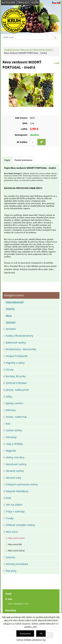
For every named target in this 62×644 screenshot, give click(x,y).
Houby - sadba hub (16, 417)
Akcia (9, 315)
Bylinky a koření (14, 403)
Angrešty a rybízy (15, 363)
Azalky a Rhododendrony (20, 336)
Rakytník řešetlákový (17, 491)
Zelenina (10, 557)
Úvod (8, 594)
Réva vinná (26, 50)
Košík (35, 3)
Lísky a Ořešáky (14, 444)
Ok (41, 633)
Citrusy (10, 370)
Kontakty (11, 610)
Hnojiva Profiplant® (17, 356)
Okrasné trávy (13, 478)
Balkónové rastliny (16, 343)
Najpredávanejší (15, 302)
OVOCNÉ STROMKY (16, 383)
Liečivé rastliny (14, 430)
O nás (9, 599)
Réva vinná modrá (43, 50)
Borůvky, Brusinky (16, 376)
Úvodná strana (11, 50)
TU (44, 640)
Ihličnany (11, 410)
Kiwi (8, 424)
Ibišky (9, 397)
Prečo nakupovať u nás (18, 604)
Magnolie (11, 451)
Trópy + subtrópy (15, 511)
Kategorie (9, 3)
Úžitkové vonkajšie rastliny (20, 525)
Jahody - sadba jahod (17, 390)
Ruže (8, 498)
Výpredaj (11, 322)
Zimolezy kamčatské (17, 564)
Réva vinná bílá (15, 544)
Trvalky (10, 518)
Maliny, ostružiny (15, 457)
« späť (57, 63)
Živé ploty (11, 571)
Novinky (10, 309)
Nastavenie (25, 633)
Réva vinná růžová (16, 551)
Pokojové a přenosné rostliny (22, 484)
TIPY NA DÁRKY (14, 505)
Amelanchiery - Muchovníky (21, 349)
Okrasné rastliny (15, 471)
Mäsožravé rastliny (16, 464)
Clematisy (11, 437)
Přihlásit (23, 3)
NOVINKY (11, 329)
